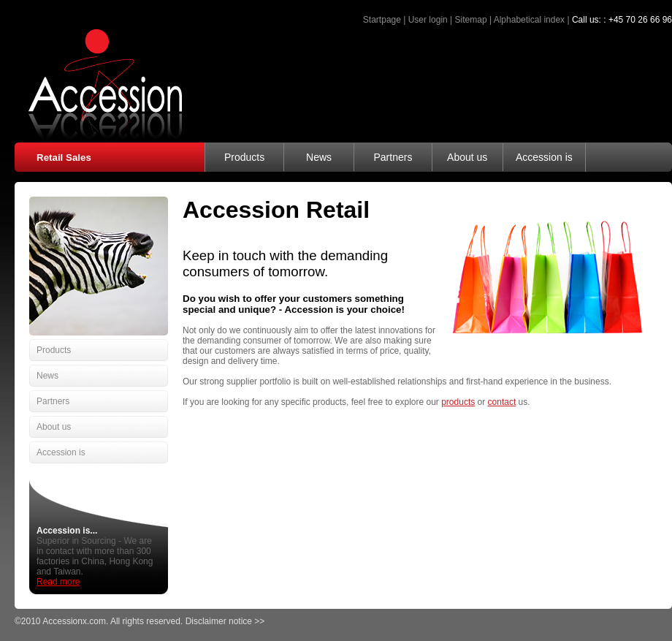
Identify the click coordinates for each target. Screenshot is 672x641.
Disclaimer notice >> (225, 621)
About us (467, 157)
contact (502, 402)
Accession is (544, 157)
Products (244, 157)
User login (428, 20)
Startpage (382, 20)
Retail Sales (64, 158)
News (319, 157)
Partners (393, 157)
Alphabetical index (529, 20)
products (458, 402)
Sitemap (471, 20)
